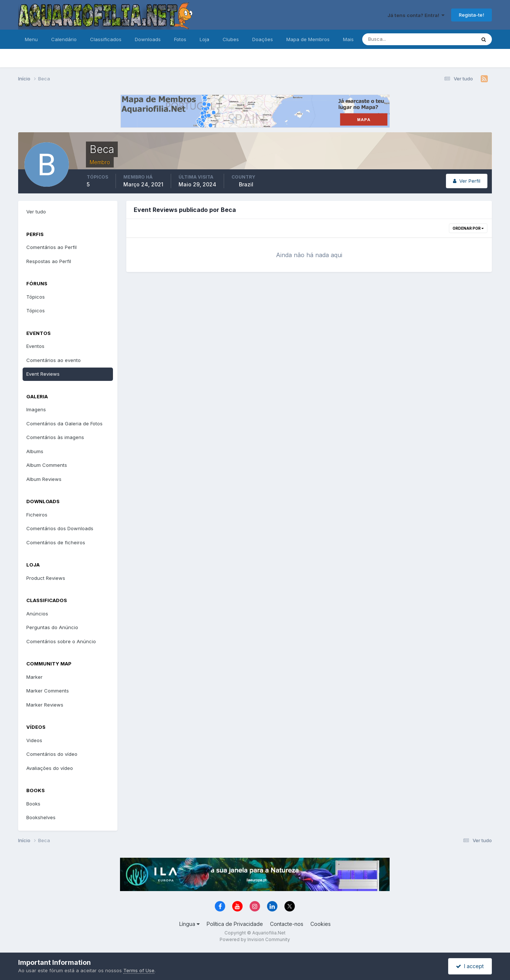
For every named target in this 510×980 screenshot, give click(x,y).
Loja (204, 39)
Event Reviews (43, 374)
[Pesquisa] (395, 39)
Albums (35, 451)
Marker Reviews (45, 705)
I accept (470, 966)
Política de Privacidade (235, 924)
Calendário (64, 39)
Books (33, 804)
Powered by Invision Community (255, 939)
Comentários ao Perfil (51, 247)
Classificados (106, 39)
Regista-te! (471, 15)
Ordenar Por (468, 228)
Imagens (36, 409)
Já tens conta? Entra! (416, 15)
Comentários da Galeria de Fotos (64, 423)
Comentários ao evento (54, 360)
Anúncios (37, 614)
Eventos (35, 346)
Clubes (231, 39)
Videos (34, 740)
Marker (34, 677)
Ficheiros (37, 515)
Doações (263, 39)
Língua (189, 924)
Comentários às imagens (55, 437)
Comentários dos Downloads (60, 528)
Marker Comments (48, 691)
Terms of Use (139, 970)
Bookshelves (41, 817)
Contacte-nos (287, 924)
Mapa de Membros (308, 39)
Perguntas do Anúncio (52, 627)
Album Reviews (44, 479)
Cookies (321, 924)
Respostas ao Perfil (49, 261)
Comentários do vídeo (52, 754)
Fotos (180, 39)
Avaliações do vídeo (50, 768)
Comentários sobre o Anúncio (61, 641)
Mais (348, 39)
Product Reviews (46, 578)
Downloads (148, 39)
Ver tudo (36, 212)
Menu (31, 39)
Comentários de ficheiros (56, 542)
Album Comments (47, 465)
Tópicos (36, 297)
